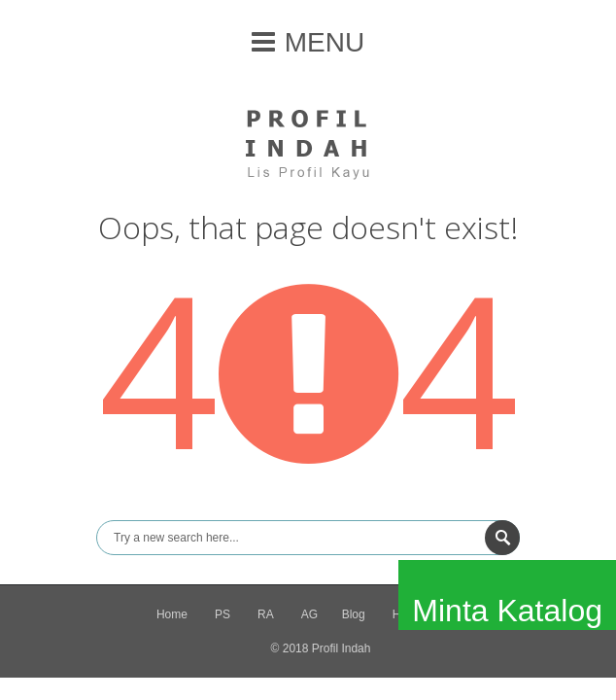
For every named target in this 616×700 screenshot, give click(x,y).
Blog (354, 614)
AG (309, 614)
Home (172, 614)
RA (266, 614)
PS (222, 614)
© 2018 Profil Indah (321, 648)
